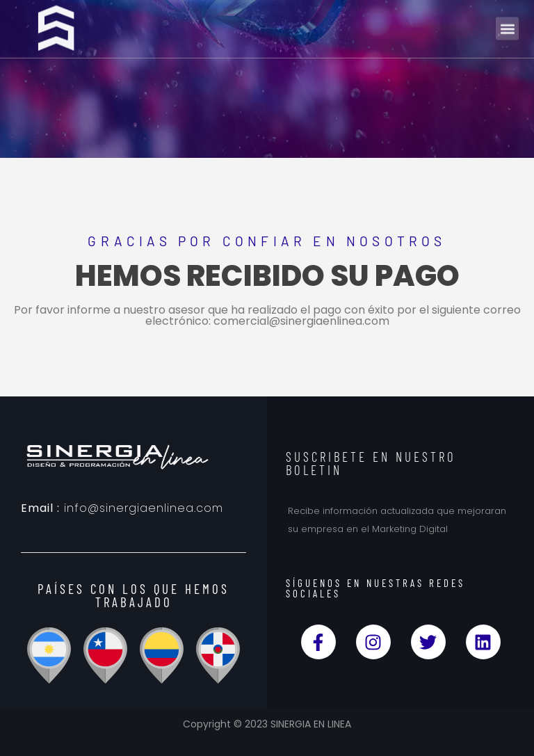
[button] (507, 25)
